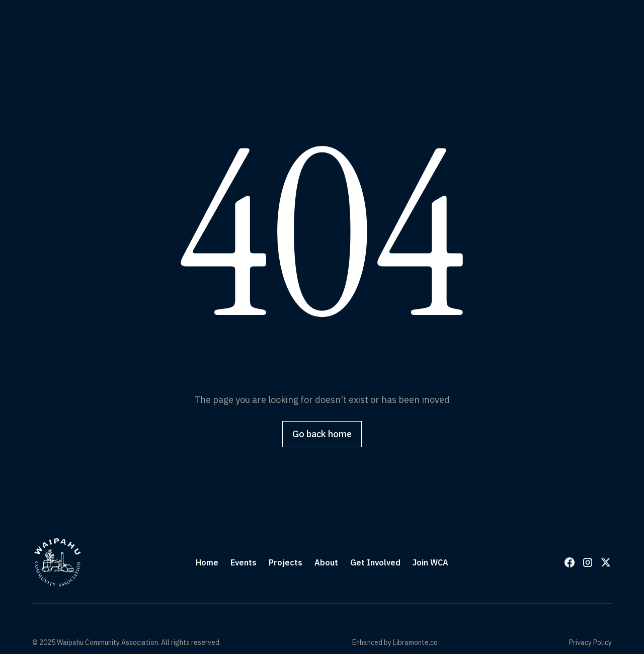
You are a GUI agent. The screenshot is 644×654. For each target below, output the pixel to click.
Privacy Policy (590, 642)
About (326, 562)
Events (244, 562)
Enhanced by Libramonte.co (395, 642)
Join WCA (430, 562)
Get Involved (375, 562)
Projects (286, 562)
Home (207, 562)
